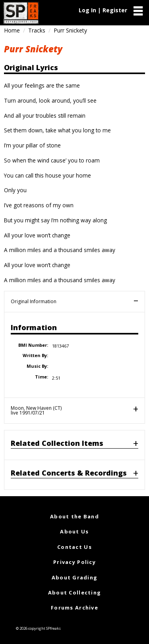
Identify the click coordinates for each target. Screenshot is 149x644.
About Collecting (74, 592)
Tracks (37, 30)
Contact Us (74, 547)
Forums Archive (74, 608)
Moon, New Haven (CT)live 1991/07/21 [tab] (36, 410)
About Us (74, 531)
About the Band (74, 516)
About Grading (75, 577)
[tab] (74, 445)
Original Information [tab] (34, 301)
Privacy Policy (74, 562)
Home (12, 30)
